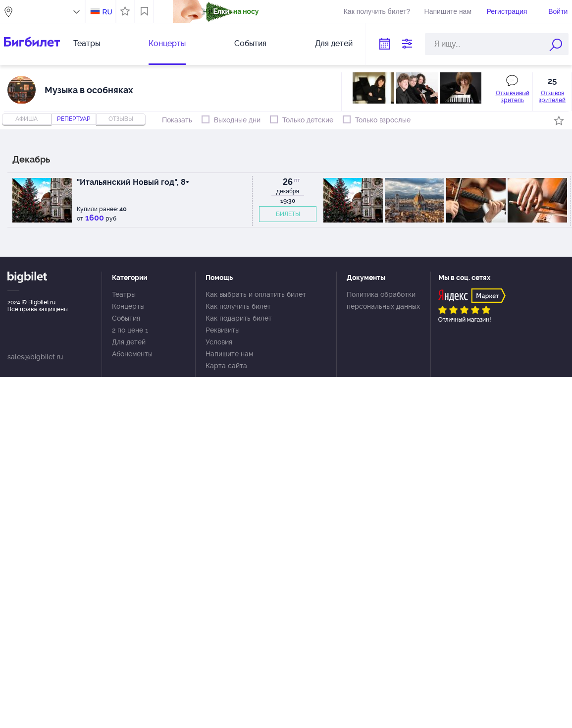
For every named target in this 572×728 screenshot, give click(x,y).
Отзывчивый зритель (513, 97)
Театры (87, 43)
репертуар (74, 119)
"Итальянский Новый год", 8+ (133, 182)
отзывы (121, 119)
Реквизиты (223, 330)
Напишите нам (448, 11)
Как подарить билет (239, 318)
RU (107, 12)
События (250, 43)
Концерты (167, 43)
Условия (219, 342)
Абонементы (132, 354)
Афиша (26, 119)
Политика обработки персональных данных (383, 300)
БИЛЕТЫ (288, 214)
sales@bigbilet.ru (35, 357)
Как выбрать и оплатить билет (256, 294)
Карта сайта (226, 366)
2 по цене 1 (130, 330)
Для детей (334, 43)
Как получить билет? (377, 11)
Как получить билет (238, 306)
